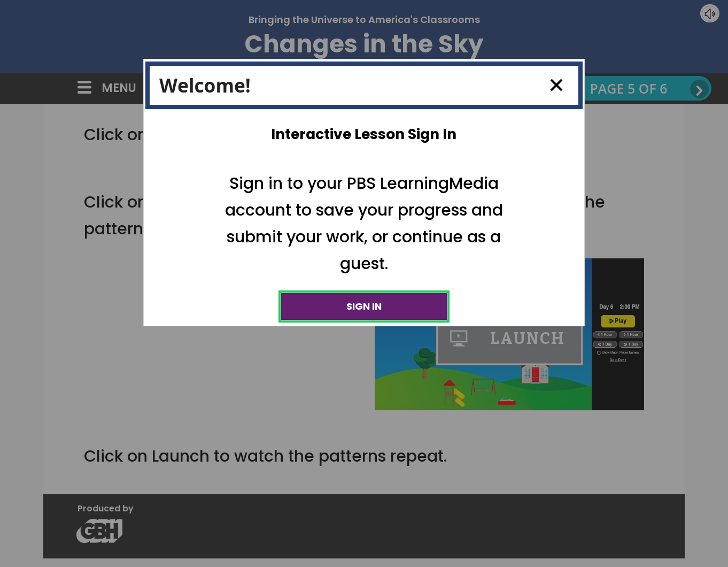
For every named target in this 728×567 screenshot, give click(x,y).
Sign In (364, 306)
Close (552, 85)
